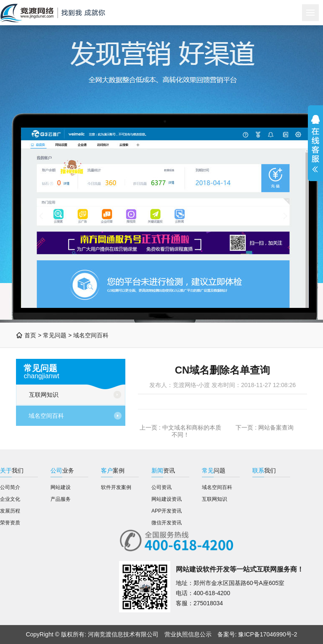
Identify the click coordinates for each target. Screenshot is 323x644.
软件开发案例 (116, 487)
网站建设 (61, 487)
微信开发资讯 (167, 523)
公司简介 (10, 487)
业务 (62, 470)
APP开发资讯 (167, 511)
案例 (113, 470)
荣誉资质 (10, 523)
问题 (214, 470)
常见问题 (55, 335)
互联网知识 (44, 395)
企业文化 (10, 499)
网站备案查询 (276, 428)
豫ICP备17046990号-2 (267, 634)
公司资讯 (161, 487)
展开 (315, 143)
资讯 (163, 470)
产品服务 (61, 499)
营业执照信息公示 (188, 634)
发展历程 (10, 511)
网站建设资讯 (167, 499)
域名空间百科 (91, 335)
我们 (12, 470)
